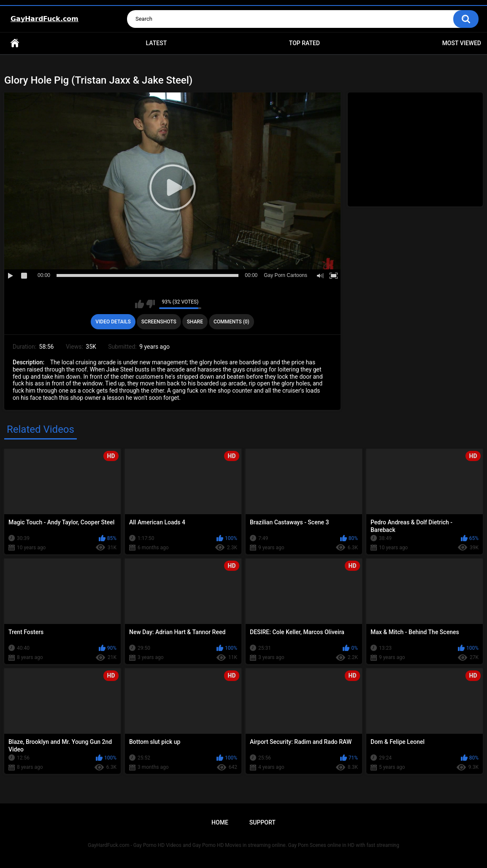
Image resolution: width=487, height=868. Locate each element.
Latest (157, 43)
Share (195, 322)
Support (262, 822)
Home (15, 43)
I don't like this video (150, 304)
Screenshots (159, 322)
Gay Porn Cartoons (285, 275)
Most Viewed (462, 43)
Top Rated (304, 43)
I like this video (139, 304)
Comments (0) (231, 322)
